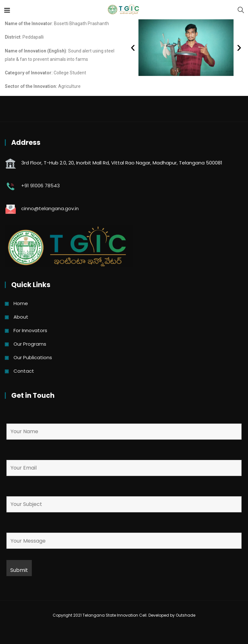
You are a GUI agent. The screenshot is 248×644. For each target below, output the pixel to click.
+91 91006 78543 (40, 186)
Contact (24, 371)
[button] (133, 47)
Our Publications (33, 357)
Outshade (186, 615)
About (21, 317)
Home (21, 303)
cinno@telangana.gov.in (50, 208)
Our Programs (30, 344)
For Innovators (30, 330)
